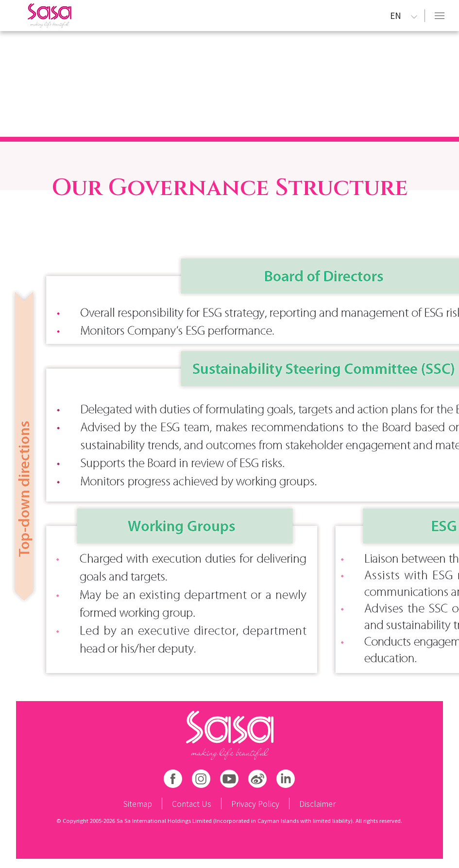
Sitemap (138, 803)
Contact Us (192, 803)
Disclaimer (317, 803)
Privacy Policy (255, 803)
